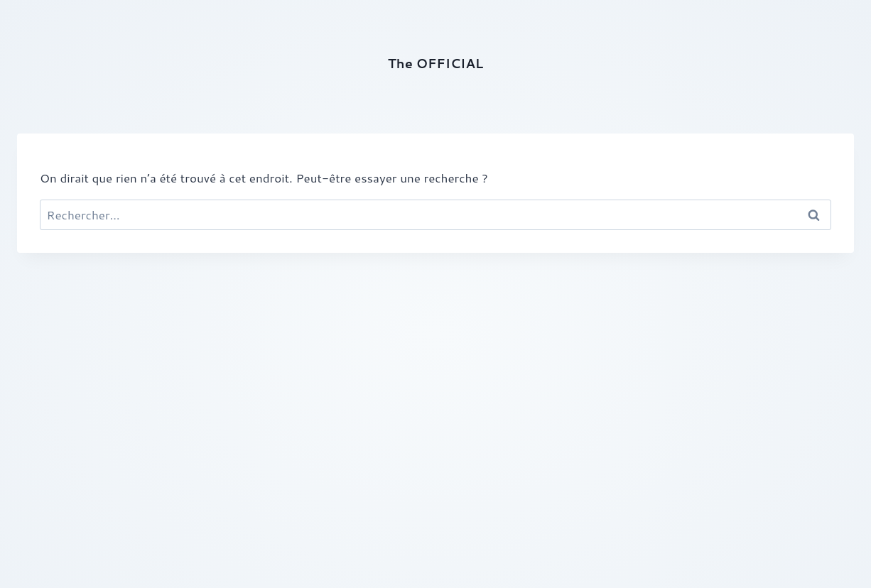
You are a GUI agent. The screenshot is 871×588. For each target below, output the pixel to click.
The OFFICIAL (435, 63)
